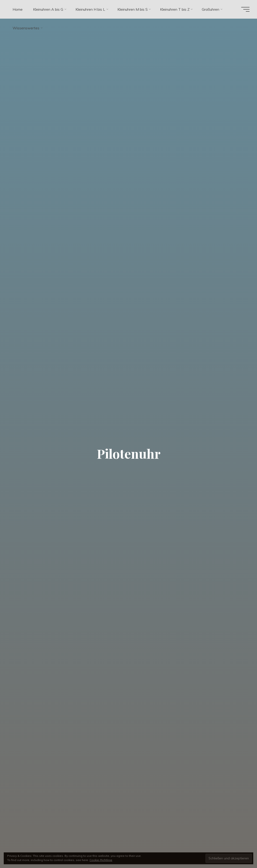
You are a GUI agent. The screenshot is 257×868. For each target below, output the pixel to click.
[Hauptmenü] (245, 9)
